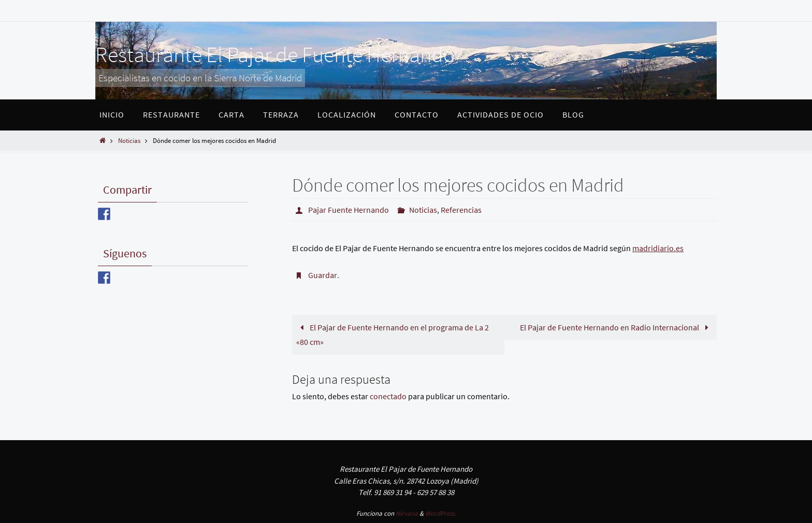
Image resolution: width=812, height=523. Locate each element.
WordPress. (441, 513)
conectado (388, 396)
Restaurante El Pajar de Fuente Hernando (275, 54)
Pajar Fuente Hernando (349, 210)
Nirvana (407, 513)
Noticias (129, 140)
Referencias (461, 210)
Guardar (323, 275)
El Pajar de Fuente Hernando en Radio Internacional (616, 327)
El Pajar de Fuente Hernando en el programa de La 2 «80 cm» (392, 335)
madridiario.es (658, 248)
